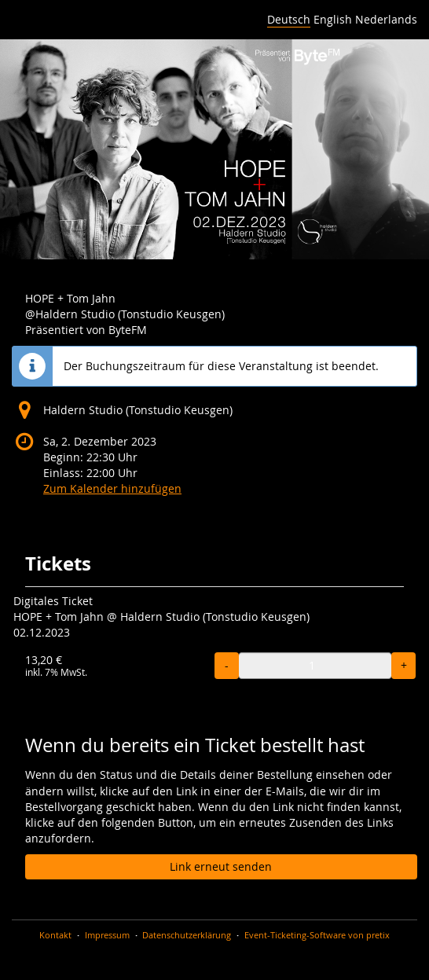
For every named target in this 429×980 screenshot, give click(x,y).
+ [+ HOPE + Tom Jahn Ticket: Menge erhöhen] (404, 665)
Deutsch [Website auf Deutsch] (289, 19)
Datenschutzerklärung (187, 935)
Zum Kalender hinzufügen (112, 488)
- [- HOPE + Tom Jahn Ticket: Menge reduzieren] (227, 665)
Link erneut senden (221, 866)
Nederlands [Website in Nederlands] (386, 19)
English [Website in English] (333, 19)
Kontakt (55, 935)
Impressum (107, 935)
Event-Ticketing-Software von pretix (317, 935)
